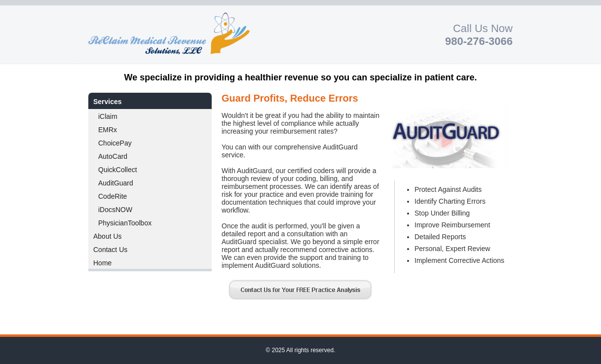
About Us (108, 236)
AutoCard (113, 156)
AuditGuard (116, 183)
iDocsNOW (115, 210)
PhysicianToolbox (125, 223)
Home (102, 263)
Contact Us (110, 250)
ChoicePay (115, 143)
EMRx (108, 130)
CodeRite (113, 196)
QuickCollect (118, 170)
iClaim (108, 116)
